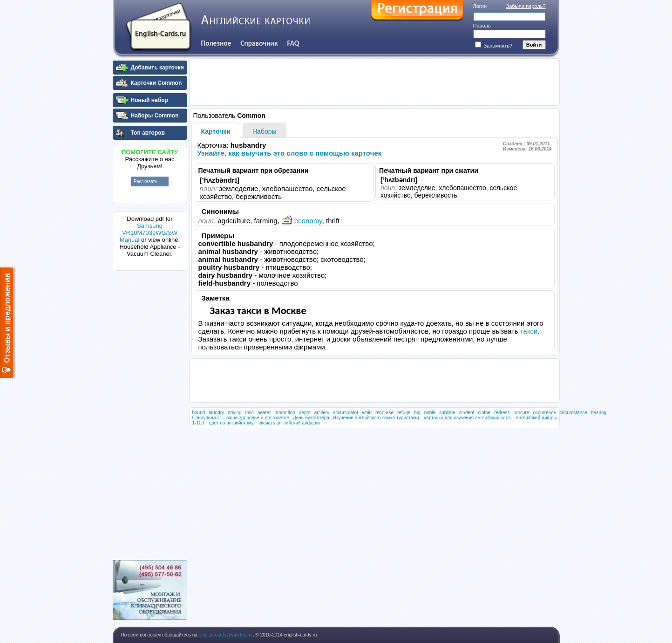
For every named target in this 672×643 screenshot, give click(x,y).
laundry (216, 413)
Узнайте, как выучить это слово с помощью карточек (290, 153)
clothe (484, 413)
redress (502, 413)
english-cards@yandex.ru (226, 635)
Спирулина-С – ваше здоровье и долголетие (241, 418)
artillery (322, 413)
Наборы (265, 131)
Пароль (482, 26)
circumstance (574, 413)
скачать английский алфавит (290, 423)
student (467, 413)
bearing (599, 413)
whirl (367, 413)
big (417, 413)
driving (234, 413)
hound (199, 413)
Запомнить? (494, 46)
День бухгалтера (311, 418)
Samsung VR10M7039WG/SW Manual (149, 233)
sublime (447, 413)
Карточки (216, 131)
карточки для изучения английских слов (468, 418)
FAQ (293, 43)
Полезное (216, 43)
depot (305, 413)
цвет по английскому (231, 423)
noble (430, 413)
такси (529, 331)
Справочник (259, 43)
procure (521, 413)
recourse (384, 413)
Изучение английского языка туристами (376, 418)
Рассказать (146, 181)
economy (302, 221)
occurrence (544, 413)
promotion (285, 413)
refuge (404, 413)
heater (264, 413)
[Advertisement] (150, 414)
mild (250, 413)
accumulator (346, 413)
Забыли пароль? (526, 6)
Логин (480, 6)
